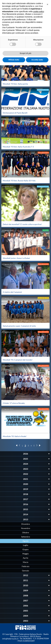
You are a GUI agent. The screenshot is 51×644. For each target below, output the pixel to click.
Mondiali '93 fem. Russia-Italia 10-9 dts (19, 181)
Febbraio (26, 566)
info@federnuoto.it (10, 639)
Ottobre (26, 532)
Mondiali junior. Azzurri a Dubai (16, 258)
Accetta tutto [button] (37, 60)
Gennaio (26, 571)
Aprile (26, 558)
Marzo (26, 562)
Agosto (26, 541)
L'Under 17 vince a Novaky (14, 403)
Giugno (26, 549)
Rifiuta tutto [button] (14, 60)
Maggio (26, 554)
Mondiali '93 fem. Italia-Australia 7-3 (18, 147)
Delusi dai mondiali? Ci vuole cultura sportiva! (22, 224)
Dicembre (26, 524)
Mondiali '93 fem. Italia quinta (15, 84)
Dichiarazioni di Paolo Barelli (15, 113)
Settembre (26, 537)
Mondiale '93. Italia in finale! (15, 436)
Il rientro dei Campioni (12, 292)
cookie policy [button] (38, 11)
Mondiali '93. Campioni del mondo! (18, 360)
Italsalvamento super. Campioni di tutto (19, 326)
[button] (47, 4)
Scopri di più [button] (26, 53)
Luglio (26, 545)
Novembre (26, 528)
